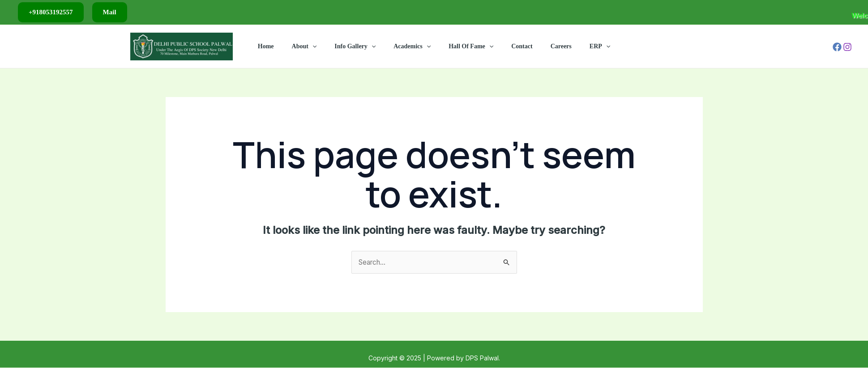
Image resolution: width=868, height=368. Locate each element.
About (318, 47)
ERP (581, 47)
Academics (415, 47)
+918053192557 (51, 12)
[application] (326, 47)
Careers (548, 46)
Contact (514, 46)
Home (285, 46)
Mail (110, 12)
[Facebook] (837, 47)
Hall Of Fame (468, 47)
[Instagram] (847, 47)
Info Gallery (363, 47)
